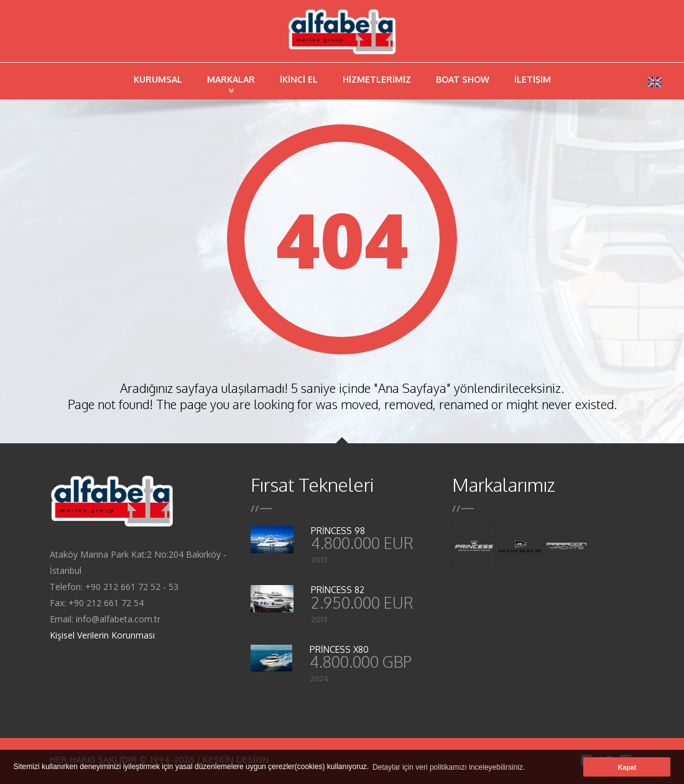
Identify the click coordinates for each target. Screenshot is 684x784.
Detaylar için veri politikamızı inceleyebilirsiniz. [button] (449, 767)
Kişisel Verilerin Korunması (102, 635)
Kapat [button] (627, 767)
